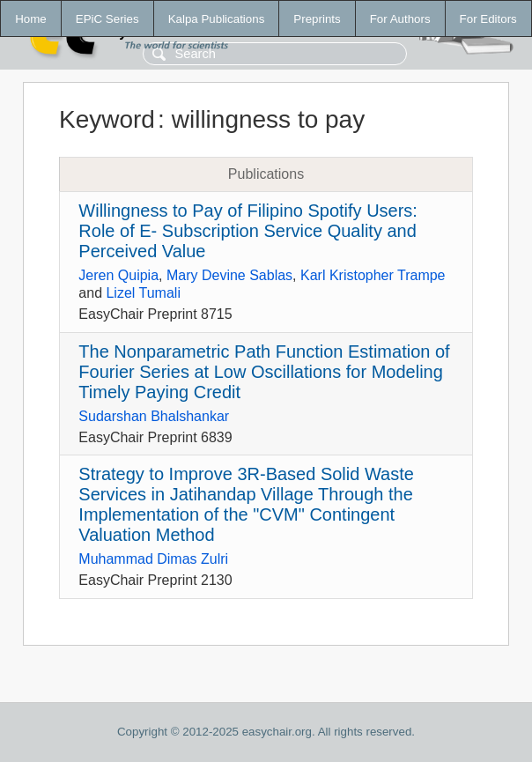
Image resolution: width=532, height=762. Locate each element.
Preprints (317, 19)
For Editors (488, 19)
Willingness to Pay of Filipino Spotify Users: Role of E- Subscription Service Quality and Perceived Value (248, 231)
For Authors (400, 19)
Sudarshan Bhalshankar (154, 416)
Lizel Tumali (143, 293)
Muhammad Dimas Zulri (153, 559)
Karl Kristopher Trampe (373, 275)
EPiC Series (107, 19)
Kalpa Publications (217, 19)
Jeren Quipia (118, 275)
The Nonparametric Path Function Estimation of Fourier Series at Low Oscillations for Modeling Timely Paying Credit (264, 372)
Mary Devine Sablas (229, 275)
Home (31, 19)
